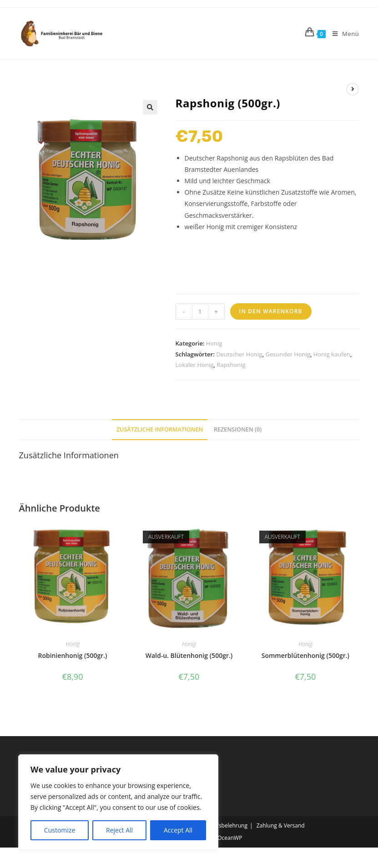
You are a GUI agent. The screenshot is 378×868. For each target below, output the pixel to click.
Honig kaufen (332, 354)
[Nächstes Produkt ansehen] (353, 89)
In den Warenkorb (271, 311)
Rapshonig (231, 365)
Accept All (178, 830)
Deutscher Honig (239, 354)
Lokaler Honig (195, 365)
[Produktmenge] (200, 311)
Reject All (119, 830)
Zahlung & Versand (281, 825)
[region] (118, 802)
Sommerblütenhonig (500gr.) (305, 655)
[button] (150, 107)
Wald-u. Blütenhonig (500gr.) (189, 655)
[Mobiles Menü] (343, 34)
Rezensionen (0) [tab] (238, 429)
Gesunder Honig (288, 354)
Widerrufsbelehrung (222, 825)
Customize (60, 830)
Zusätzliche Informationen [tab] (160, 429)
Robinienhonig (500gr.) (73, 655)
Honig (214, 343)
